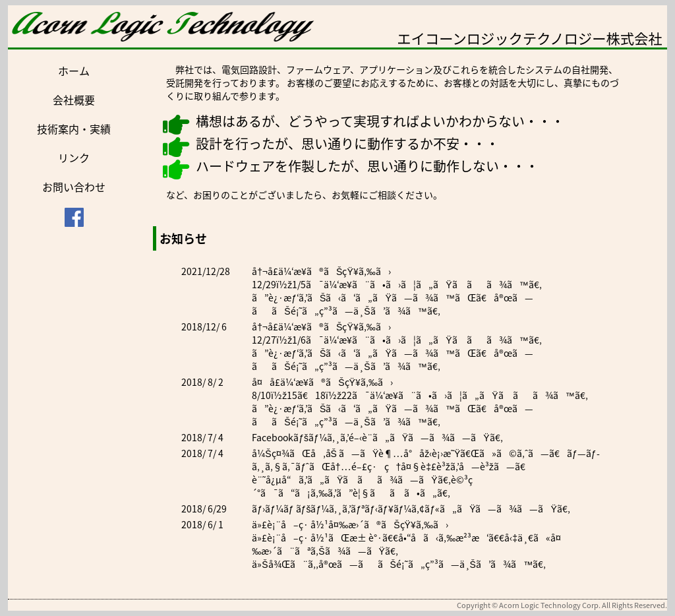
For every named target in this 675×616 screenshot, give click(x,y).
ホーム (74, 71)
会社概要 (74, 100)
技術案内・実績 (74, 129)
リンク (74, 158)
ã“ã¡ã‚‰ (303, 493)
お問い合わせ (74, 187)
